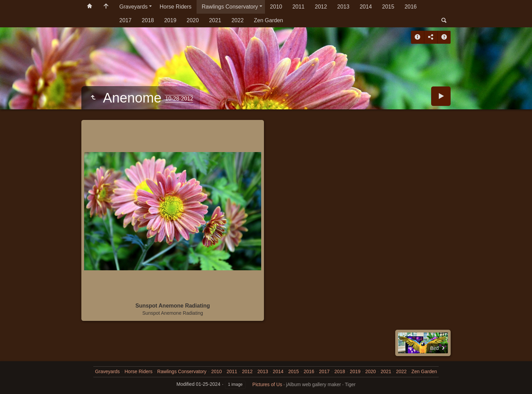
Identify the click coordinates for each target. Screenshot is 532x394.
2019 (170, 20)
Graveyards (134, 7)
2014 (366, 7)
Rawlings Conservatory (230, 7)
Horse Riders (176, 7)
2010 (276, 7)
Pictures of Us (267, 384)
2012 (321, 7)
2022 (238, 20)
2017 (125, 20)
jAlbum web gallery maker (314, 384)
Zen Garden (269, 20)
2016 (411, 7)
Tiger (350, 384)
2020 (193, 20)
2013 (343, 7)
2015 (388, 7)
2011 (298, 7)
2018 (148, 20)
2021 (215, 20)
